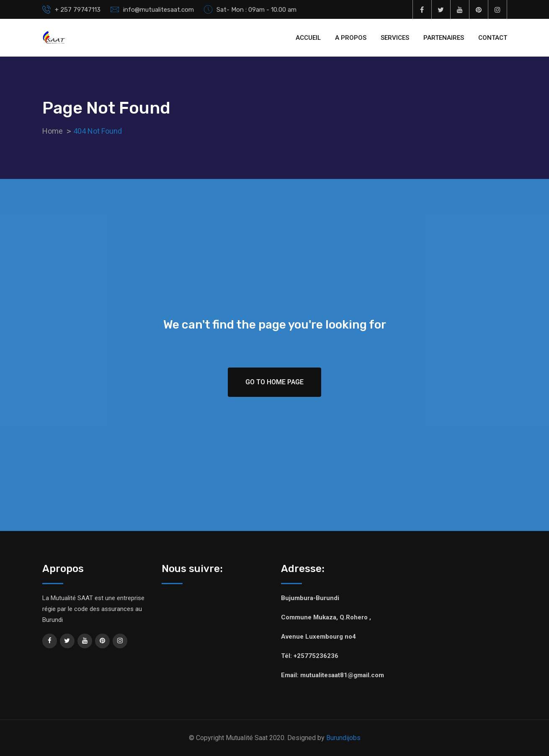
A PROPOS (351, 38)
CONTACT (493, 38)
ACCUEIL (308, 38)
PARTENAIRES (444, 38)
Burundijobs (343, 738)
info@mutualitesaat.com (159, 10)
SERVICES (395, 38)
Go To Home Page (274, 382)
